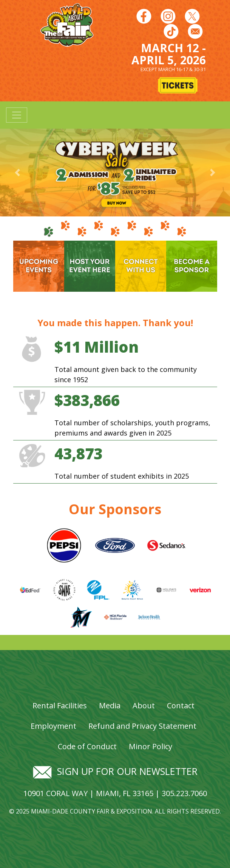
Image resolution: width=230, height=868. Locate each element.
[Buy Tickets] (178, 86)
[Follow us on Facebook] (144, 16)
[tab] (49, 229)
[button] (17, 172)
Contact (181, 705)
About (144, 705)
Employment (53, 726)
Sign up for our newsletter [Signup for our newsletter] (115, 771)
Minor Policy (151, 746)
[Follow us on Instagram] (168, 16)
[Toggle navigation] (17, 115)
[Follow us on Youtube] (171, 31)
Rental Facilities (60, 705)
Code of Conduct (87, 746)
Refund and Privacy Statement (142, 726)
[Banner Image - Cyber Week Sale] (115, 172)
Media (110, 705)
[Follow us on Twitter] (192, 16)
